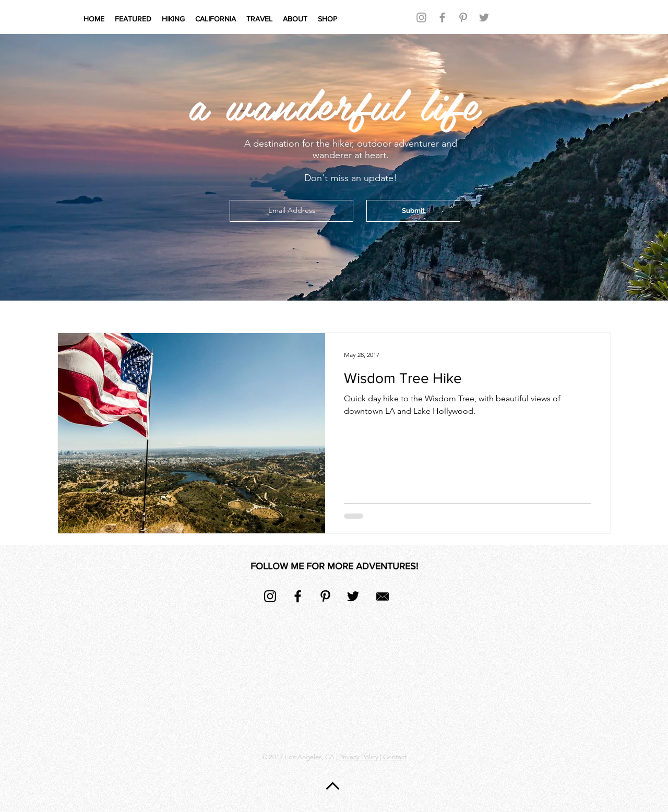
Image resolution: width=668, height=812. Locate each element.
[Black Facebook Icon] (298, 596)
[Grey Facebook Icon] (442, 17)
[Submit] (413, 211)
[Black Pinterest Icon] (325, 596)
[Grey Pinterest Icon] (463, 17)
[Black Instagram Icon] (270, 596)
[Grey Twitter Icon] (484, 17)
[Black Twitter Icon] (353, 596)
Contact (395, 757)
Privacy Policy (359, 757)
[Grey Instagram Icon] (421, 17)
